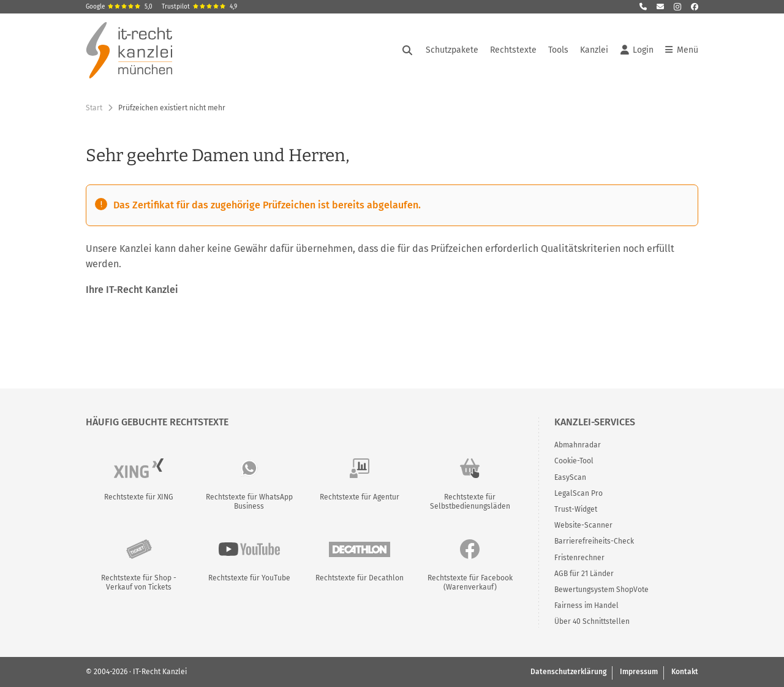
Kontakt (685, 672)
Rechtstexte (513, 50)
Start (94, 108)
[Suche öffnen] (407, 50)
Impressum (639, 672)
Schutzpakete (452, 50)
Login (637, 50)
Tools (558, 50)
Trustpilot (199, 7)
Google (119, 7)
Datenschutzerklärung (568, 672)
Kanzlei (594, 50)
